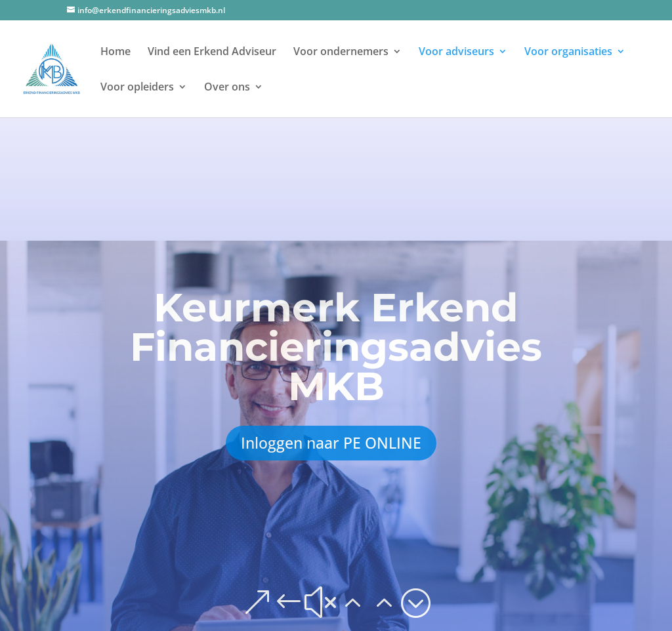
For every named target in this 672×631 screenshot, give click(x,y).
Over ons (227, 88)
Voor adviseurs (456, 52)
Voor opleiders (137, 88)
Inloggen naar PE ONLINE (331, 443)
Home (115, 52)
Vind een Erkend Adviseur (212, 52)
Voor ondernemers (341, 52)
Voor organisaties (568, 52)
